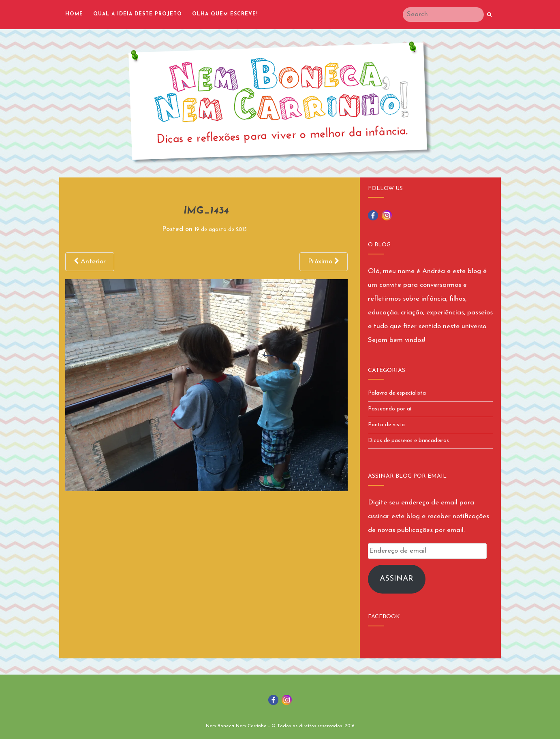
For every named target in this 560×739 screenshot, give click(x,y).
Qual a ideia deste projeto (138, 14)
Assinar (396, 579)
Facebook (384, 617)
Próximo (324, 261)
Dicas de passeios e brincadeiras (408, 441)
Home (74, 14)
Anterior (90, 261)
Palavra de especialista (397, 393)
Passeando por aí (390, 409)
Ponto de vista (386, 425)
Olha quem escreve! (225, 14)
